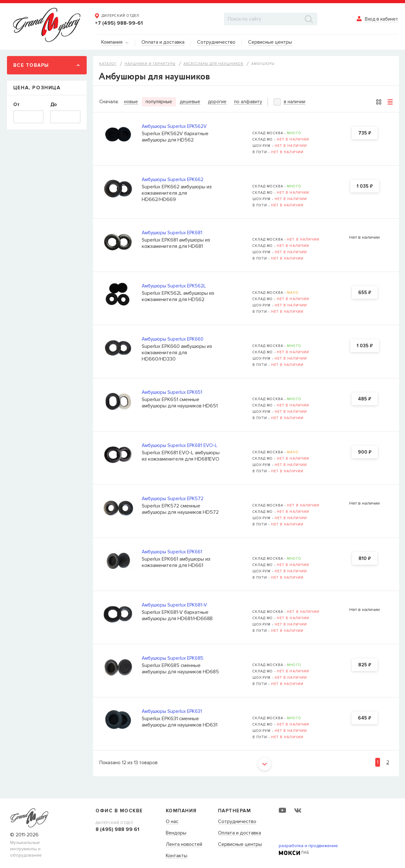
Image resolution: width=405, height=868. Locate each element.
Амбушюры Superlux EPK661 (172, 552)
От (16, 104)
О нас (172, 822)
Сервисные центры (240, 845)
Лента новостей (184, 845)
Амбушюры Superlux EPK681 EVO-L (179, 445)
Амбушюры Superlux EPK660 (173, 339)
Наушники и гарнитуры (150, 64)
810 (365, 559)
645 (364, 718)
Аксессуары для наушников (213, 64)
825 (365, 665)
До (53, 104)
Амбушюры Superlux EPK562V (174, 126)
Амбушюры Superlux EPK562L (174, 286)
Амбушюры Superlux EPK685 (173, 658)
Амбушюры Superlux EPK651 (172, 392)
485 (364, 399)
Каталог (108, 64)
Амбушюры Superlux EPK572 (173, 499)
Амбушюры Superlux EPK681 (172, 233)
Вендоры (176, 833)
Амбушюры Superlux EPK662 (173, 179)
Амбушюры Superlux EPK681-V (174, 605)
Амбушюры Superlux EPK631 (172, 711)
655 (365, 293)
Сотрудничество (237, 822)
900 (365, 452)
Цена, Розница (37, 88)
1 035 (365, 186)
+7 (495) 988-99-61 (119, 23)
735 (365, 133)
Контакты (177, 856)
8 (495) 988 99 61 (117, 829)
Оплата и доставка (240, 833)
